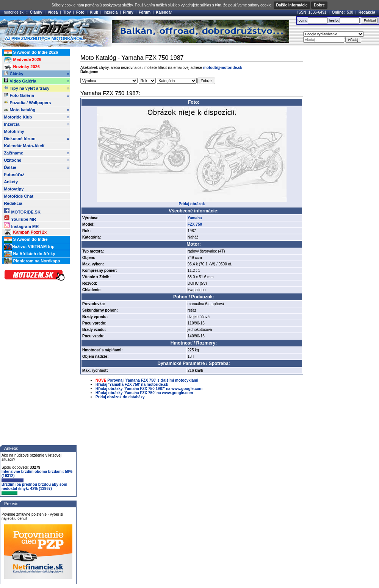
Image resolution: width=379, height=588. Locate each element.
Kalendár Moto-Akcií (24, 146)
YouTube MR (20, 218)
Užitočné (37, 160)
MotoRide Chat (19, 196)
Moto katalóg (37, 110)
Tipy (67, 12)
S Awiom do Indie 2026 (31, 53)
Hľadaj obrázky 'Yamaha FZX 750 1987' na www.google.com (149, 389)
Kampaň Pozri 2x (25, 232)
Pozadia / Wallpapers (27, 102)
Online (338, 12)
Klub (94, 12)
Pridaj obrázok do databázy (120, 397)
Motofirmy (14, 131)
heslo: (334, 20)
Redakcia (367, 12)
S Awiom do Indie (26, 240)
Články (36, 12)
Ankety (11, 182)
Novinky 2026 (22, 67)
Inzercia (110, 12)
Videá (53, 12)
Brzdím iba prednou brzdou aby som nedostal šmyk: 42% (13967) (34, 489)
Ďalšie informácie (292, 5)
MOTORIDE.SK (22, 211)
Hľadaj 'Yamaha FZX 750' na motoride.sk (132, 384)
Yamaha (195, 218)
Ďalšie (37, 167)
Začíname (37, 153)
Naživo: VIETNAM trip (29, 247)
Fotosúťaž (14, 175)
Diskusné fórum (37, 139)
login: (302, 20)
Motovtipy (14, 189)
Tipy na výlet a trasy (37, 88)
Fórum (145, 12)
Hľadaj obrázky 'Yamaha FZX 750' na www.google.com (144, 393)
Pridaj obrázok (192, 204)
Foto (80, 12)
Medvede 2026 (23, 60)
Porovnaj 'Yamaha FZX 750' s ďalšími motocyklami (153, 380)
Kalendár (164, 12)
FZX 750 (195, 224)
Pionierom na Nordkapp (32, 261)
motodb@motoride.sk (223, 68)
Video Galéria (37, 81)
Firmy (128, 12)
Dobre (319, 5)
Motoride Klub (37, 117)
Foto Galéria (37, 95)
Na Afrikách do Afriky (29, 254)
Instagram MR (21, 225)
